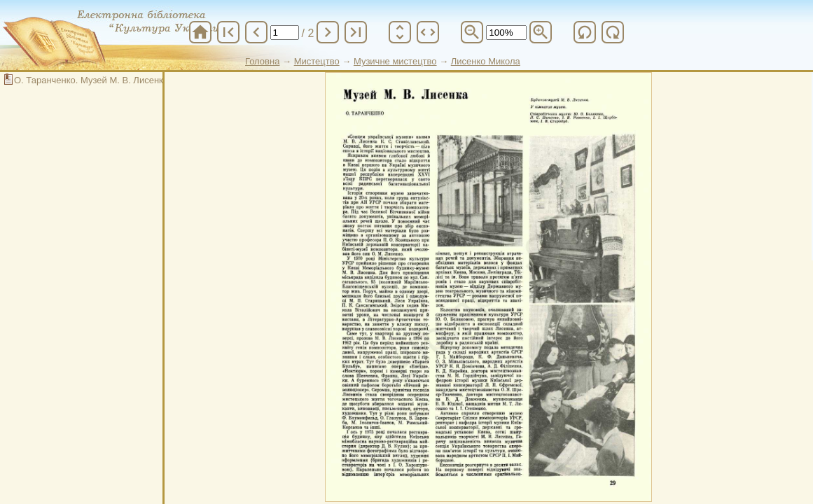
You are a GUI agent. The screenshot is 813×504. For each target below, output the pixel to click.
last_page (356, 32)
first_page (228, 32)
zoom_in (541, 32)
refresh (585, 32)
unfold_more (400, 32)
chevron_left (256, 32)
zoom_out (472, 32)
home (200, 32)
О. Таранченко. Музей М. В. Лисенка (91, 80)
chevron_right (328, 32)
